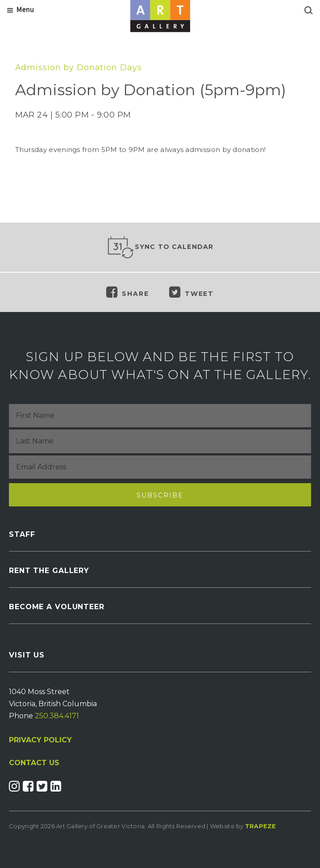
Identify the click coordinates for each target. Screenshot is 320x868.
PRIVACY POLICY (40, 740)
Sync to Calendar (160, 247)
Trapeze (261, 826)
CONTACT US (34, 763)
